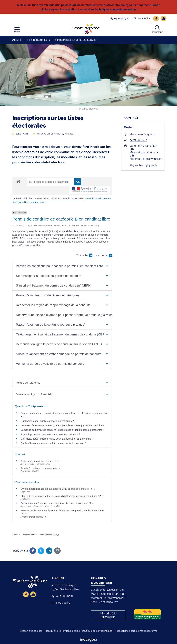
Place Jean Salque (142, 134)
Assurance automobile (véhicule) (40, 461)
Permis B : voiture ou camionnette (40, 468)
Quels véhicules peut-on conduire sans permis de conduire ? (54, 443)
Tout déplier (104, 257)
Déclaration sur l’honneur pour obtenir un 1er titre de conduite (57, 503)
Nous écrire (61, 603)
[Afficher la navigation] (17, 29)
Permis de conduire (73, 198)
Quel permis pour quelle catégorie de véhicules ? (47, 421)
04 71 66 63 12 (138, 140)
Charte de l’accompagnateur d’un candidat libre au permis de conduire (62, 496)
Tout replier (84, 255)
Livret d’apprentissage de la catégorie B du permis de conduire (58, 489)
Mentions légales (70, 631)
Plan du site (51, 631)
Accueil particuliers (24, 198)
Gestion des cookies (31, 631)
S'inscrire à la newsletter (108, 615)
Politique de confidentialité (97, 631)
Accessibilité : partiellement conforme (136, 631)
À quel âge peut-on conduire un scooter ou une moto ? (50, 434)
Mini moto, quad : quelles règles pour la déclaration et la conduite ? (57, 439)
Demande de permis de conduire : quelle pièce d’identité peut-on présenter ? (62, 430)
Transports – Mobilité (49, 198)
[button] (157, 29)
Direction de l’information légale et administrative (36, 535)
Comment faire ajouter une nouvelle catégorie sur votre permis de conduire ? (62, 425)
